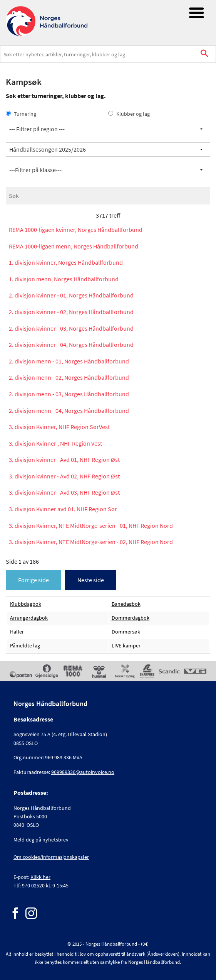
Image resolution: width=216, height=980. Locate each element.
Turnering (21, 114)
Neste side (91, 580)
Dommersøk (126, 632)
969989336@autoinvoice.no (83, 772)
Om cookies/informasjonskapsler (51, 857)
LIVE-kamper (126, 646)
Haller (17, 632)
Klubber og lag (129, 114)
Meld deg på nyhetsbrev (41, 840)
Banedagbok (126, 604)
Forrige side (33, 580)
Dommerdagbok (131, 618)
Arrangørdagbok (29, 618)
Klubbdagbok (26, 604)
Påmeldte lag (25, 646)
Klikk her (40, 877)
